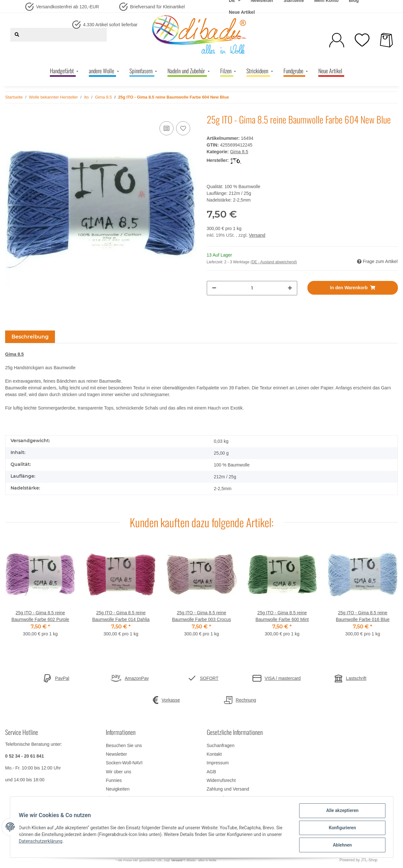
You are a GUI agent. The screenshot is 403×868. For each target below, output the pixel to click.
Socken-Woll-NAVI (124, 763)
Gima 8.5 (239, 152)
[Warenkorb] (386, 40)
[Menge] (252, 288)
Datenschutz (219, 798)
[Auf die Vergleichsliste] (167, 128)
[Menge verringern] (214, 288)
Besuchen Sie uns (124, 745)
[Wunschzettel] (362, 40)
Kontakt (214, 754)
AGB (212, 772)
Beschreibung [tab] (30, 337)
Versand (257, 235)
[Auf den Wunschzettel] (183, 128)
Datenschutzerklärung (42, 842)
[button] (337, 40)
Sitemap (114, 798)
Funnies (114, 780)
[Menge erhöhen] (290, 288)
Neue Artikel (242, 12)
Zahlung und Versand (228, 789)
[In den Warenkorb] (353, 288)
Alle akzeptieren (341, 812)
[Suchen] (17, 35)
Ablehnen (341, 845)
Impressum (218, 763)
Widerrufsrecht (221, 780)
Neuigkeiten (118, 789)
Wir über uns (118, 772)
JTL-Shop (369, 860)
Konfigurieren (341, 829)
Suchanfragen (221, 745)
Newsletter (116, 754)
